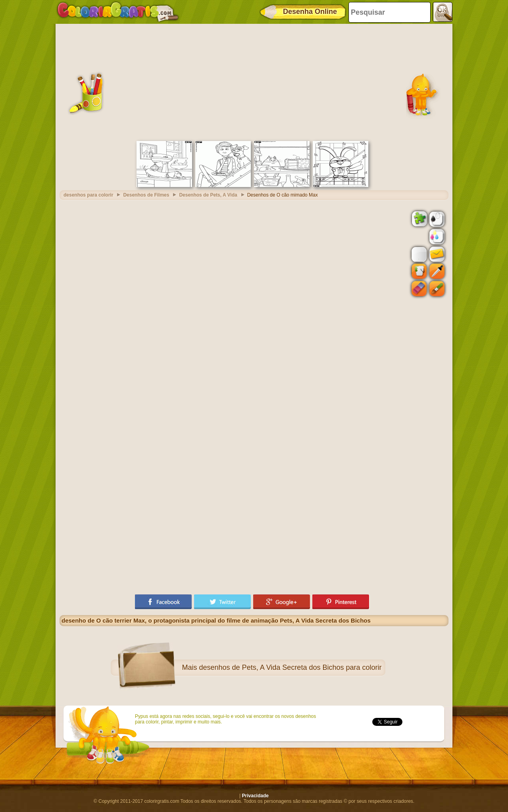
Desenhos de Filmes (146, 195)
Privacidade (255, 796)
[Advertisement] (254, 81)
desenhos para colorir (88, 195)
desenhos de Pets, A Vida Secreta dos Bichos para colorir (291, 667)
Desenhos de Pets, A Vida (208, 195)
